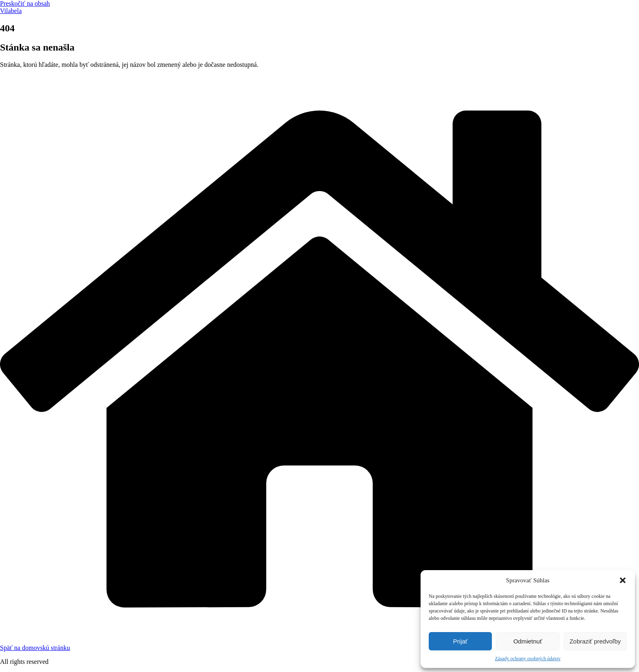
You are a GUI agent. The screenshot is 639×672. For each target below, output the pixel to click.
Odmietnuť (528, 641)
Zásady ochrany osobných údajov (528, 659)
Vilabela (11, 11)
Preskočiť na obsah (25, 3)
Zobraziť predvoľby (595, 641)
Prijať (461, 641)
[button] (623, 580)
